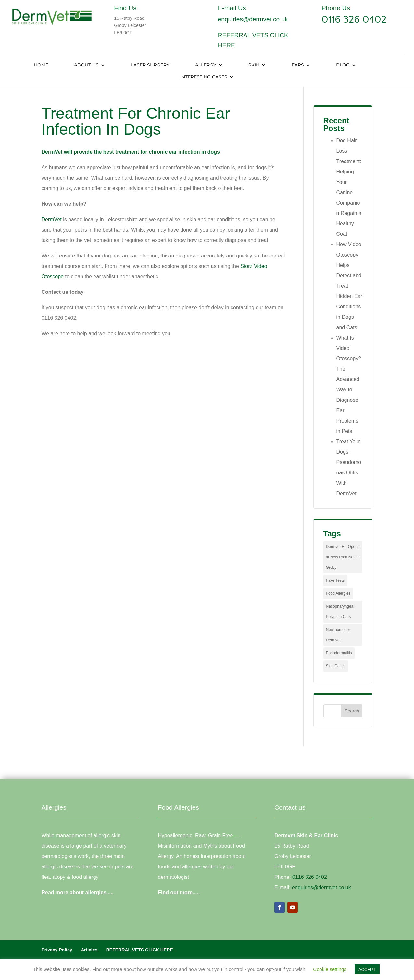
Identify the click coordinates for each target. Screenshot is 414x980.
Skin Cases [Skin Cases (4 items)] (336, 666)
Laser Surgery (150, 65)
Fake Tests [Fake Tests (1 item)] (335, 580)
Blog (343, 65)
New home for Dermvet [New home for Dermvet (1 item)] (338, 635)
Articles (89, 950)
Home (41, 65)
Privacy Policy (57, 950)
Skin (254, 65)
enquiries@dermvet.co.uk (253, 19)
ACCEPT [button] (367, 969)
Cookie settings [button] (330, 969)
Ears (298, 65)
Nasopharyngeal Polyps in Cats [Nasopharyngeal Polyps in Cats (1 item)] (340, 612)
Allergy (206, 65)
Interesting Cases (204, 77)
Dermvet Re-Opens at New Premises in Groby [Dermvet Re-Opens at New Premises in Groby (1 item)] (343, 557)
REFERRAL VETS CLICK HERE (140, 950)
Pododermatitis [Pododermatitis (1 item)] (339, 653)
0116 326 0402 (354, 20)
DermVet (52, 219)
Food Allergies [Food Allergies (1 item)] (338, 593)
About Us (86, 65)
